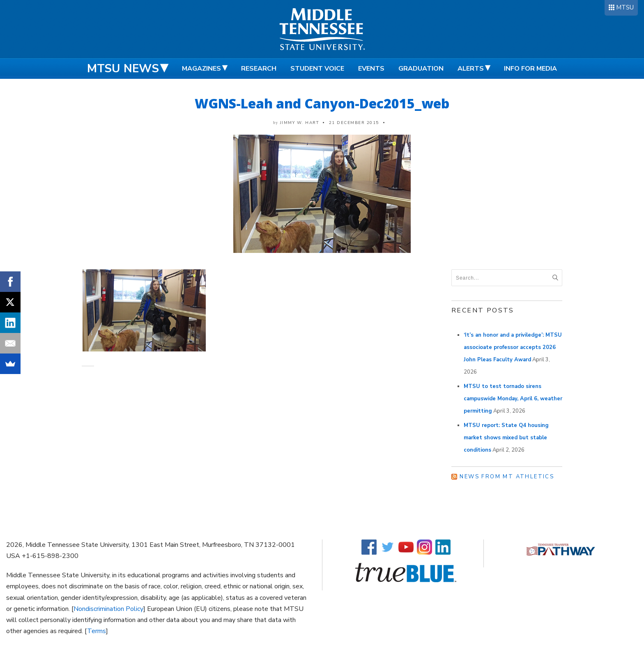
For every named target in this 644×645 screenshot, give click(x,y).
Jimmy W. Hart (300, 123)
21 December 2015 (354, 123)
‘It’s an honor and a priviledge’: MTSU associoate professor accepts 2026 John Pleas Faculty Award (513, 347)
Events (371, 69)
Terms (97, 631)
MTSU (625, 7)
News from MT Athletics (507, 477)
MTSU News (123, 69)
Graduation (421, 69)
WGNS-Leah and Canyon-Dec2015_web (322, 103)
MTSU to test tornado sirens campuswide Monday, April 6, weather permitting (513, 399)
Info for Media (530, 69)
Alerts (471, 69)
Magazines (201, 69)
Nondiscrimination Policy (108, 609)
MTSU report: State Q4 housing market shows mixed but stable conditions (506, 438)
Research (259, 69)
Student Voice (317, 69)
